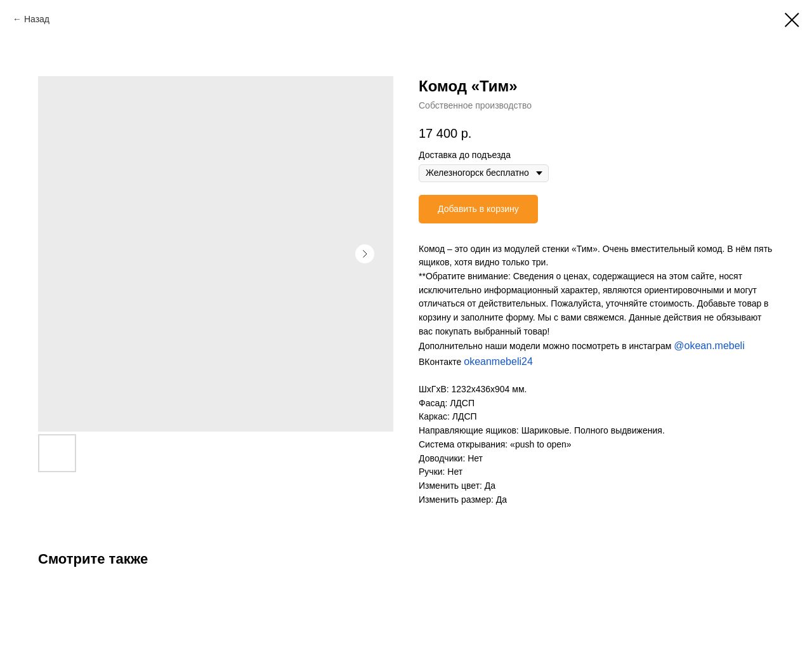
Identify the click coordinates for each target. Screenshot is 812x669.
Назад (37, 19)
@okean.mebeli (709, 346)
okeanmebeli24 (498, 361)
